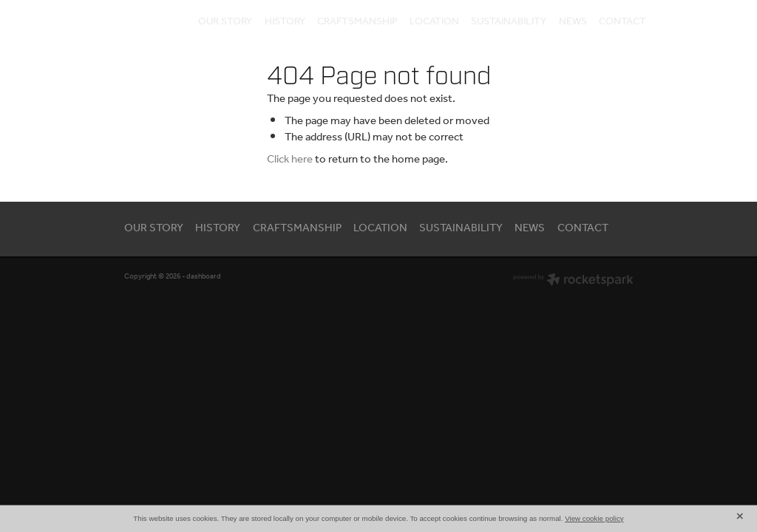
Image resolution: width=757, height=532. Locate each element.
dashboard (204, 277)
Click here (290, 160)
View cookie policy (594, 518)
